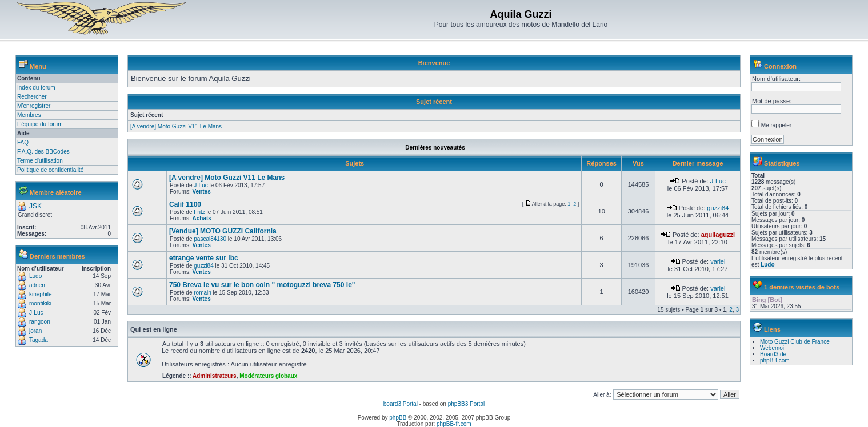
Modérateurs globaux (268, 376)
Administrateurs (215, 376)
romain (203, 293)
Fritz (199, 212)
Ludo (35, 276)
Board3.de (773, 354)
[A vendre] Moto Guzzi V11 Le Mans (176, 126)
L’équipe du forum (40, 124)
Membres (29, 115)
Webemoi (772, 348)
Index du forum (36, 88)
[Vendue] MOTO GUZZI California (223, 231)
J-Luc (36, 313)
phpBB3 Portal (467, 404)
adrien (37, 285)
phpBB (398, 418)
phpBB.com (775, 360)
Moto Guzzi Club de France (795, 342)
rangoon (40, 322)
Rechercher (32, 97)
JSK (35, 206)
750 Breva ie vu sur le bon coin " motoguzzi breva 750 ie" (262, 285)
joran (35, 331)
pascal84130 (210, 239)
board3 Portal (401, 404)
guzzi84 (718, 208)
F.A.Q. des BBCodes (43, 152)
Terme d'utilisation (40, 161)
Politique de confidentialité (50, 170)
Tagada (39, 340)
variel (718, 261)
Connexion (780, 66)
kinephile (40, 294)
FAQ (23, 142)
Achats (201, 218)
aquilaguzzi (718, 235)
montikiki (40, 303)
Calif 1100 (185, 204)
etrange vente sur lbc (204, 258)
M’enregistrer (34, 106)
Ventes (201, 192)
